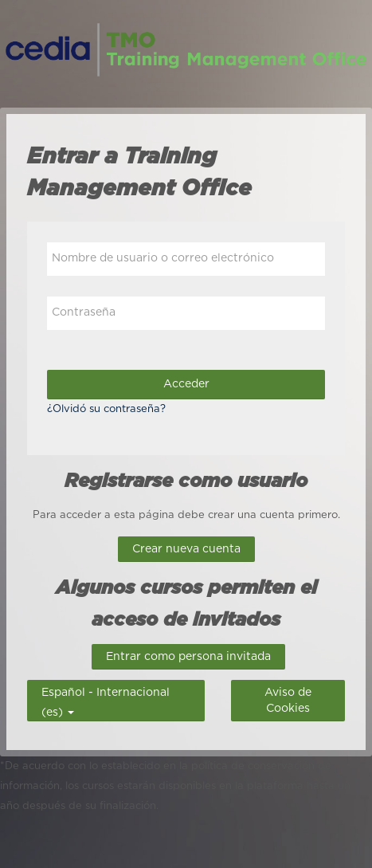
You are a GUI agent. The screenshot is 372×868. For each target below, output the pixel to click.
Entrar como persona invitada (188, 657)
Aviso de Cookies (288, 701)
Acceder (186, 384)
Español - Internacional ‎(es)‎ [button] (106, 691)
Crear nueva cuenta (186, 549)
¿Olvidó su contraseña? (106, 409)
